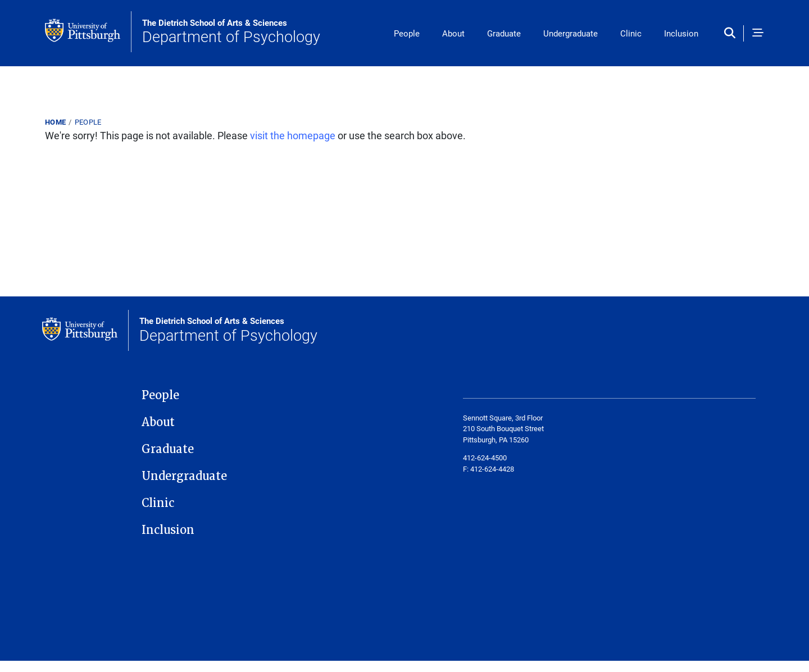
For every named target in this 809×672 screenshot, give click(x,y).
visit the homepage (293, 135)
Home (55, 122)
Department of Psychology (231, 32)
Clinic (631, 33)
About (453, 33)
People (407, 33)
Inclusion (681, 33)
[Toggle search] (732, 33)
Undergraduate (571, 33)
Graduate (504, 33)
